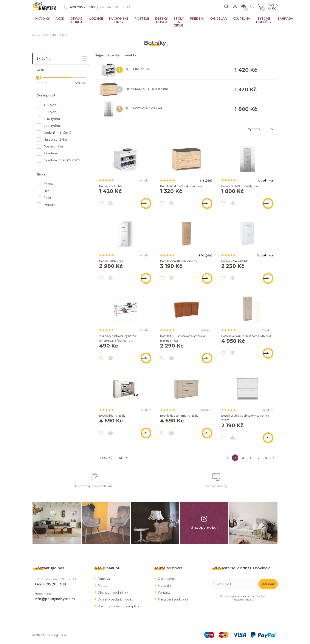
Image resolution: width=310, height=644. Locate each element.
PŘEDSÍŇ (197, 19)
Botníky (64, 35)
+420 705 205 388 (82, 7)
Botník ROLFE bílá (138, 69)
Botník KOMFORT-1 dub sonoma (147, 89)
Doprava (104, 579)
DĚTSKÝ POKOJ (161, 20)
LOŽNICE (96, 19)
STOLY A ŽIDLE (179, 22)
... (258, 458)
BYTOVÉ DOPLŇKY (264, 20)
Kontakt (164, 593)
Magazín (164, 586)
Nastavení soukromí (173, 599)
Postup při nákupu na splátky (119, 606)
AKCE (60, 19)
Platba (102, 586)
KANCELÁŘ (218, 19)
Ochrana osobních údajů (115, 599)
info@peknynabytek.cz (55, 599)
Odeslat (268, 584)
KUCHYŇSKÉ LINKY (119, 20)
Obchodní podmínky (113, 593)
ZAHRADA (285, 19)
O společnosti (168, 579)
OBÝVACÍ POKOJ (77, 20)
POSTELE (142, 19)
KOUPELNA (241, 19)
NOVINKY (42, 19)
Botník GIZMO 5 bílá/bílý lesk (144, 108)
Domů (36, 35)
